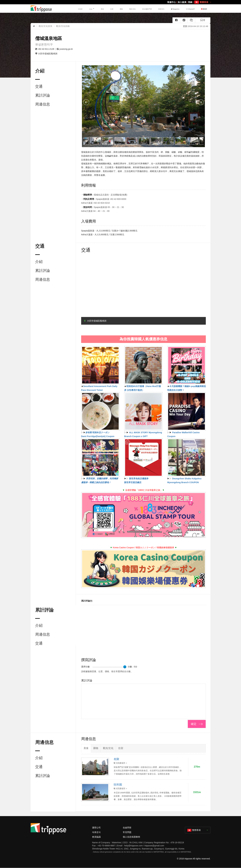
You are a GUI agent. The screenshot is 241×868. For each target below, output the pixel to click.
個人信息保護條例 (131, 837)
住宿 (122, 9)
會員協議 (96, 837)
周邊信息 (43, 104)
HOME (99, 9)
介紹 (39, 262)
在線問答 (127, 828)
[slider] (125, 667)
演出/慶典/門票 (152, 9)
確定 (194, 724)
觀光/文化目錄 (63, 26)
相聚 (117, 759)
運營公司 (96, 828)
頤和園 (118, 785)
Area (107, 9)
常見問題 (127, 832)
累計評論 (43, 95)
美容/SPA (165, 9)
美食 (116, 9)
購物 (129, 9)
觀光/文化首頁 (45, 26)
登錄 (190, 2)
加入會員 (182, 2)
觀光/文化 (138, 9)
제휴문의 (96, 832)
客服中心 (172, 2)
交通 (39, 86)
